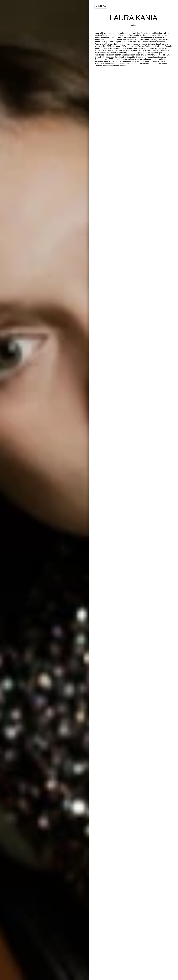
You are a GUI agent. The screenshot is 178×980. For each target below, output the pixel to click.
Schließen (101, 6)
